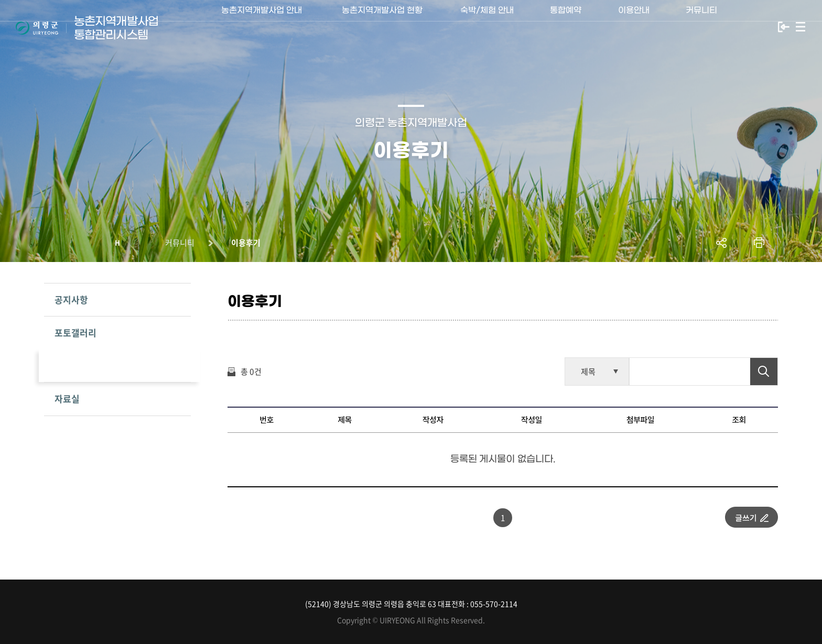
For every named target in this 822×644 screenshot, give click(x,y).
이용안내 (634, 27)
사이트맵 (801, 27)
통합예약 (566, 27)
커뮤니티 (701, 27)
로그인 (784, 27)
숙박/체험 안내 (487, 27)
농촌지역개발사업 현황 (382, 27)
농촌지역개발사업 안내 (262, 27)
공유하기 (721, 243)
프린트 (759, 243)
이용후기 (246, 243)
